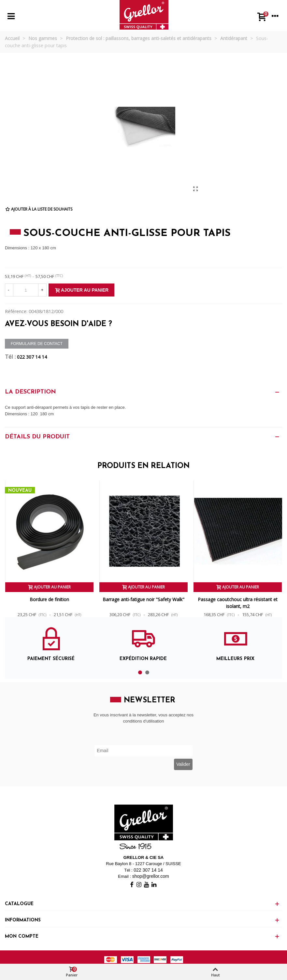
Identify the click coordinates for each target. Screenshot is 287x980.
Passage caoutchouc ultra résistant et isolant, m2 (238, 603)
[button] (140, 672)
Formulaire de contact (37, 344)
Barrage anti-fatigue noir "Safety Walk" (143, 599)
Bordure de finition (49, 599)
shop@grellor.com (151, 876)
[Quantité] (26, 290)
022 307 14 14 (32, 357)
